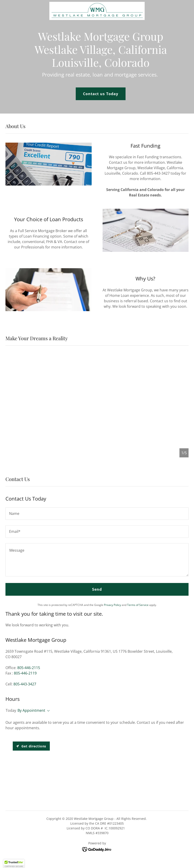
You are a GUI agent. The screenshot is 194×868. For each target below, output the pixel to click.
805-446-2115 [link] (29, 668)
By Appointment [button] (31, 710)
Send (97, 589)
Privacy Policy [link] (112, 605)
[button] (48, 711)
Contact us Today (101, 94)
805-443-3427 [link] (25, 684)
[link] (97, 4)
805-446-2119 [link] (25, 673)
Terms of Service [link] (138, 605)
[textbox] (97, 514)
